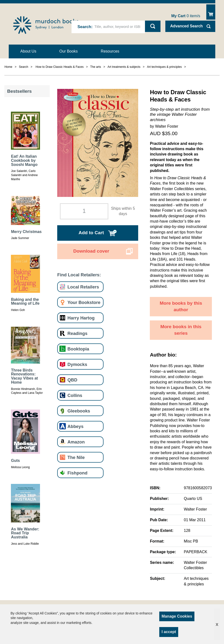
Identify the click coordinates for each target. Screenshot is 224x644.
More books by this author (181, 306)
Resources (110, 51)
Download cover (91, 251)
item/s (186, 16)
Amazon (76, 442)
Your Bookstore (84, 302)
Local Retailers (83, 287)
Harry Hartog (81, 318)
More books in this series (181, 330)
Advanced (186, 26)
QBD (72, 380)
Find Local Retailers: (79, 275)
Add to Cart (91, 233)
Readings (77, 333)
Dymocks (77, 364)
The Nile (76, 457)
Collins (75, 395)
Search (84, 27)
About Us (28, 51)
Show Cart (211, 12)
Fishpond (77, 473)
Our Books (69, 51)
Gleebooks (79, 411)
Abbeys (75, 426)
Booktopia (78, 349)
